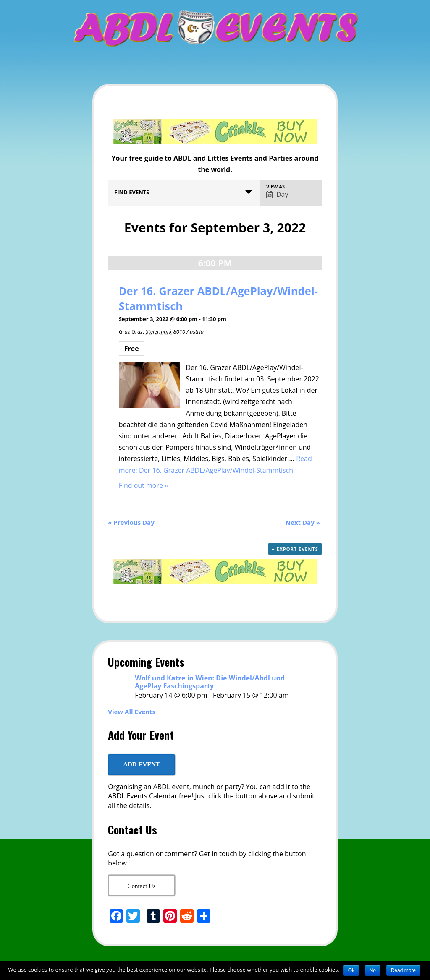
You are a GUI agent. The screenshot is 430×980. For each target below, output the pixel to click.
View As (275, 186)
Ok (351, 970)
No (373, 970)
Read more (403, 970)
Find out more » (143, 485)
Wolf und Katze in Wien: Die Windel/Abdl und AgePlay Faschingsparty (210, 682)
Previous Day (131, 522)
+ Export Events (295, 549)
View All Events (132, 712)
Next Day (303, 522)
